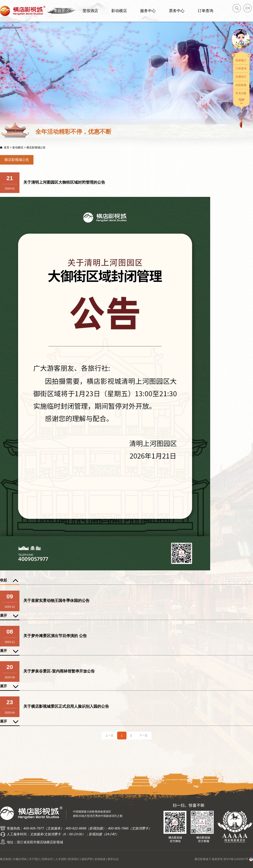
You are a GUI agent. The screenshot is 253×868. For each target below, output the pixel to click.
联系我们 (74, 859)
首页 (7, 147)
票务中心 (177, 11)
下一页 (143, 736)
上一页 (109, 736)
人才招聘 (61, 859)
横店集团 (5, 859)
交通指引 (241, 77)
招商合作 (47, 859)
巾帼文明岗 (20, 859)
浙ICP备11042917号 (236, 859)
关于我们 (34, 859)
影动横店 (119, 11)
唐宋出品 (113, 859)
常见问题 (241, 93)
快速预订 (241, 60)
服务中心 (148, 11)
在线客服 (241, 85)
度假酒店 (90, 11)
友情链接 (100, 859)
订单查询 (206, 11)
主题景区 (61, 11)
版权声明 (87, 859)
